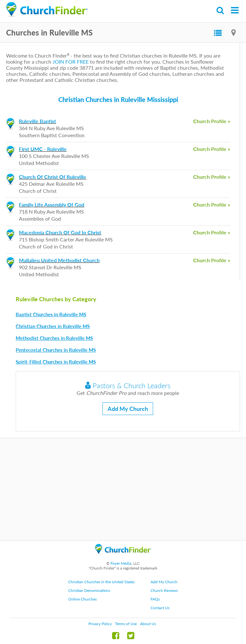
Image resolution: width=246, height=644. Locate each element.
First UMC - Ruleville (43, 149)
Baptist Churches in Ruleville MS (51, 314)
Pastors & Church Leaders (128, 385)
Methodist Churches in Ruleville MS (54, 338)
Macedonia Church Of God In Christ (60, 232)
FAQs (155, 599)
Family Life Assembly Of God (52, 204)
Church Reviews (164, 590)
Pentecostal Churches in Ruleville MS (56, 350)
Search (221, 10)
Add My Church (128, 409)
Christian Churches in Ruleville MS (53, 326)
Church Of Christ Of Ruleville (53, 177)
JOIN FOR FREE (71, 62)
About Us (148, 624)
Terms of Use (126, 624)
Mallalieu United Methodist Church (59, 260)
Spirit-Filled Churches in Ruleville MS (56, 362)
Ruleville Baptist (37, 121)
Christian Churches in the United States (101, 582)
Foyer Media (121, 563)
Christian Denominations (89, 590)
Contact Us (160, 608)
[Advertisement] (123, 489)
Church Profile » (212, 121)
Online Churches (82, 599)
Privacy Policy (100, 624)
